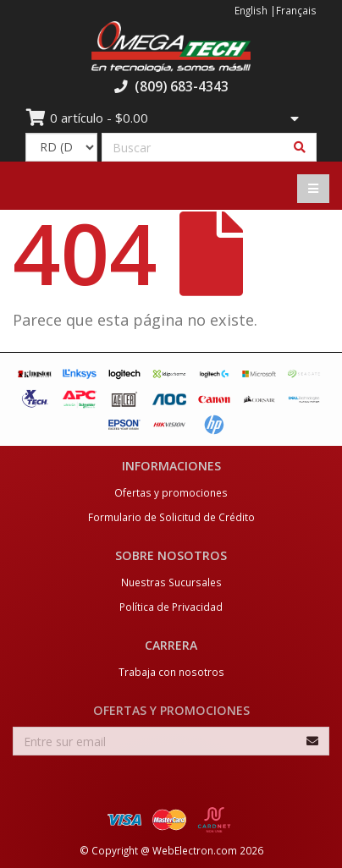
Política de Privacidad (171, 607)
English (251, 10)
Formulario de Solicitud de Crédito (171, 517)
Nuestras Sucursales (171, 582)
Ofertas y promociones (171, 492)
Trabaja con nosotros (171, 672)
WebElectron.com (195, 850)
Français (296, 10)
